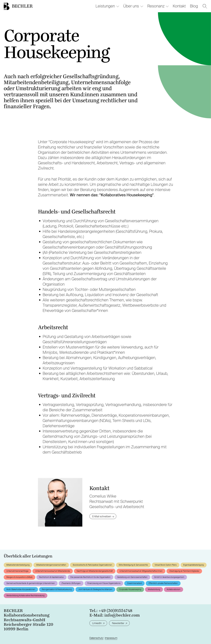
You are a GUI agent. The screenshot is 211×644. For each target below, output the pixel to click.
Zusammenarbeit (135, 583)
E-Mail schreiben (102, 516)
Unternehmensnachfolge (17, 571)
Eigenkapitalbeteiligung (194, 565)
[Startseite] (7, 6)
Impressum (111, 638)
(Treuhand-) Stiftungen (71, 583)
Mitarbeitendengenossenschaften (51, 565)
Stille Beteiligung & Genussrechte (133, 565)
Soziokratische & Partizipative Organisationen (92, 565)
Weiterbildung (154, 589)
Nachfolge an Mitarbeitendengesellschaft (95, 571)
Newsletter (118, 623)
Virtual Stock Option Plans (166, 565)
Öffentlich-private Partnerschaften (163, 583)
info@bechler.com (122, 615)
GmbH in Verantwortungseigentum (169, 577)
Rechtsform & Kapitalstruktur (51, 577)
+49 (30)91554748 (115, 611)
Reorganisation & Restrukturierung (57, 589)
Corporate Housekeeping (130, 589)
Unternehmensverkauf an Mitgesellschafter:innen (141, 571)
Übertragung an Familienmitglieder (184, 571)
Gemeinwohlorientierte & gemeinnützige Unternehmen (31, 583)
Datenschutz (96, 638)
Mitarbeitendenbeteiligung (18, 565)
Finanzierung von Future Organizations (104, 583)
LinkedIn (97, 623)
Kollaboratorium (174, 589)
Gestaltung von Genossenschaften (132, 577)
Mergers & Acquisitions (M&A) (19, 577)
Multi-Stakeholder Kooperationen (21, 589)
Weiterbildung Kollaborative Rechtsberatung (25, 595)
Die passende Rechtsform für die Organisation (90, 577)
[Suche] (205, 6)
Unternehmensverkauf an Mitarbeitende (53, 571)
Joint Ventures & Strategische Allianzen (95, 589)
